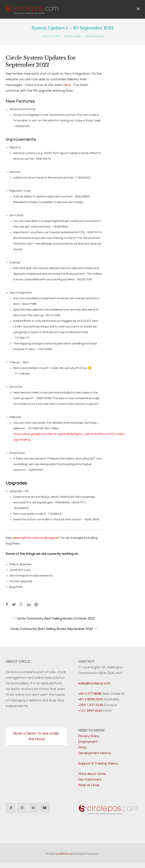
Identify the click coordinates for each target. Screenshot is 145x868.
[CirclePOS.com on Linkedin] (33, 808)
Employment (88, 742)
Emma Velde (74, 36)
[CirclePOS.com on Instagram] (22, 808)
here (67, 85)
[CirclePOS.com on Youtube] (45, 808)
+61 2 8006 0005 (91, 699)
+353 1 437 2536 (91, 705)
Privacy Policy (89, 736)
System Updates (95, 36)
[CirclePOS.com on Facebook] (11, 808)
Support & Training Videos (98, 763)
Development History (95, 753)
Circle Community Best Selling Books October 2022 (54, 618)
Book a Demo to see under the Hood (36, 736)
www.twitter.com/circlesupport (36, 538)
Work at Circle (89, 785)
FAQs (82, 747)
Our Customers (90, 779)
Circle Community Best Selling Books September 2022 (54, 629)
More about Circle (92, 774)
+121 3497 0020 (90, 711)
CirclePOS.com (64, 854)
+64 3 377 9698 (90, 694)
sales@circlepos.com (94, 683)
